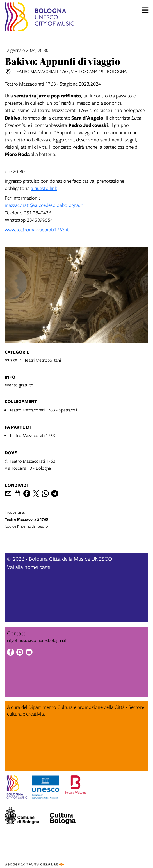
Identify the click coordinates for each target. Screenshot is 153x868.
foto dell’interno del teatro (76, 519)
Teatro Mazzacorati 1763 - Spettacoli (43, 410)
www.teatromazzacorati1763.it (37, 229)
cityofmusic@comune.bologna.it (37, 640)
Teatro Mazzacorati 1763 (32, 435)
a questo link (44, 188)
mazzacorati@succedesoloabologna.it (44, 205)
